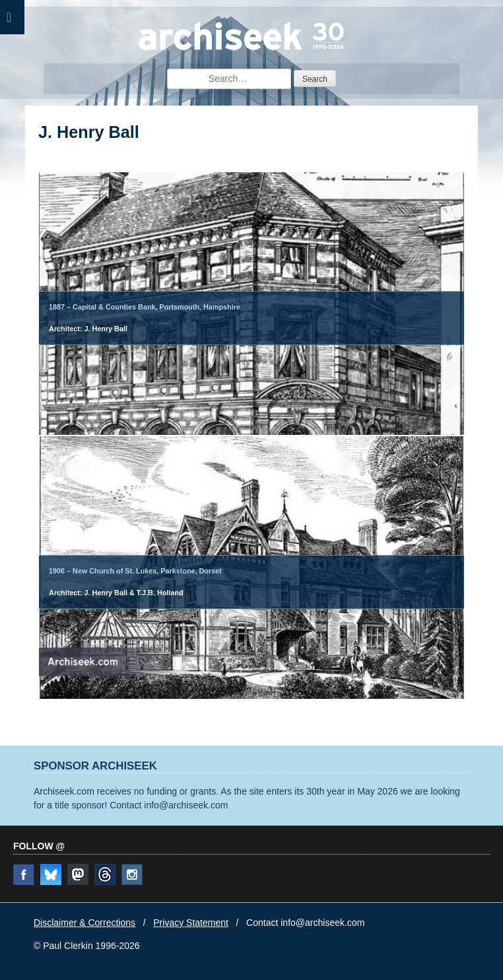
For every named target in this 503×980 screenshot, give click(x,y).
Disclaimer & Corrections (84, 923)
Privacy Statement (191, 923)
